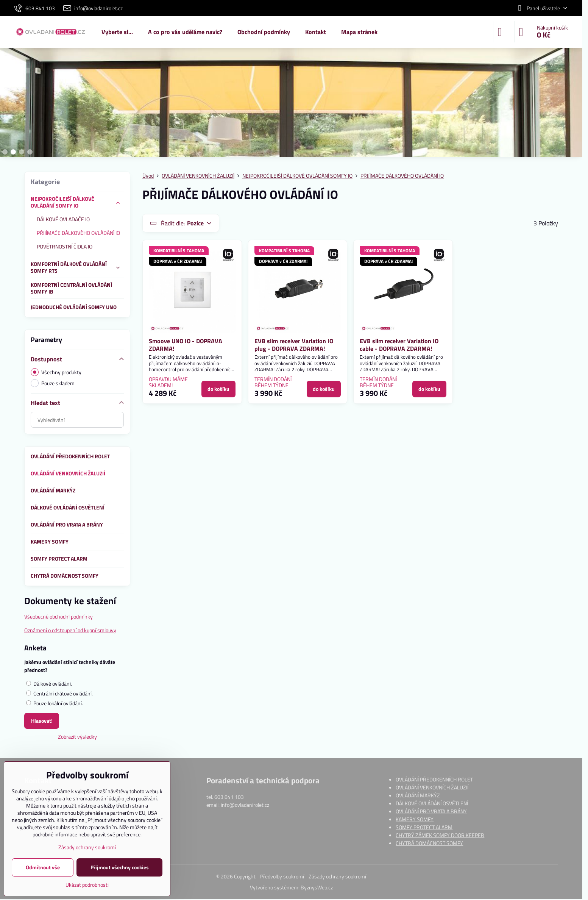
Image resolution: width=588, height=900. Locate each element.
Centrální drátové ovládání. (59, 693)
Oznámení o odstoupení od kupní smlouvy (70, 630)
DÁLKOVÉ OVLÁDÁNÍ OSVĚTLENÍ (432, 803)
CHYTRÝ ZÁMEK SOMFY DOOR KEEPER (440, 835)
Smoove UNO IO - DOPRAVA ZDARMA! (186, 345)
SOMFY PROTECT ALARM (424, 827)
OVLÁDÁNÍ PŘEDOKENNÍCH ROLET (434, 779)
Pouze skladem (53, 383)
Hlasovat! (42, 721)
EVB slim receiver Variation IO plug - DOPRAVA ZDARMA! (294, 345)
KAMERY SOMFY (415, 819)
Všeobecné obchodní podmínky (58, 616)
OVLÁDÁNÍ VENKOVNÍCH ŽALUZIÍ (432, 787)
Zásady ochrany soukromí (337, 876)
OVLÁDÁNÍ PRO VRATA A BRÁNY (431, 811)
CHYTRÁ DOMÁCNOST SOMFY (429, 843)
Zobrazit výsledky (77, 737)
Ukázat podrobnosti (87, 885)
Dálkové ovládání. (49, 684)
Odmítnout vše (43, 867)
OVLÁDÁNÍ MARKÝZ (418, 795)
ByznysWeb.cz (317, 887)
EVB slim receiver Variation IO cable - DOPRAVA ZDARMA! (399, 345)
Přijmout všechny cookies (120, 867)
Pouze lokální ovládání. (55, 703)
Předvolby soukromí (282, 876)
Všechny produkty (56, 372)
